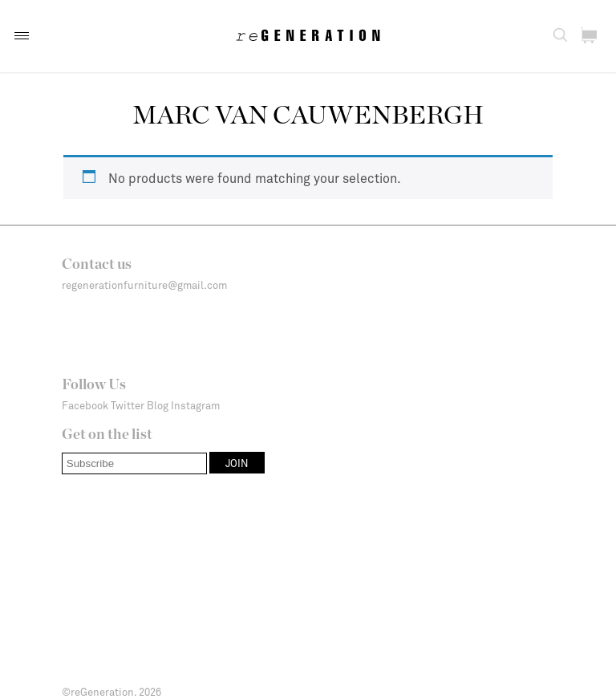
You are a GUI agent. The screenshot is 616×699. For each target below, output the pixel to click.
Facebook (85, 405)
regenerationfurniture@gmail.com (144, 285)
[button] (22, 36)
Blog (158, 405)
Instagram (195, 405)
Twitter (128, 405)
